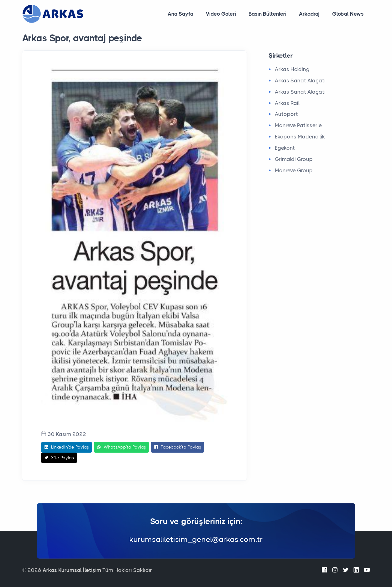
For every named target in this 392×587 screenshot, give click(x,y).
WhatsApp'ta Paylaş (121, 447)
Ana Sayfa (180, 14)
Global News (348, 14)
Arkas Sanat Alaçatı (300, 81)
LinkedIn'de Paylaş (67, 447)
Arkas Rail (287, 103)
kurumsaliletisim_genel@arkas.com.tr (196, 540)
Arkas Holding (292, 69)
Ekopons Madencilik (300, 137)
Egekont (285, 148)
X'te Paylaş (59, 458)
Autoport (286, 114)
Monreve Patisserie (298, 125)
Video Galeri (221, 14)
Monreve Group (294, 170)
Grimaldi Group (294, 159)
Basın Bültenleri (267, 14)
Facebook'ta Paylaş (178, 447)
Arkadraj (309, 14)
